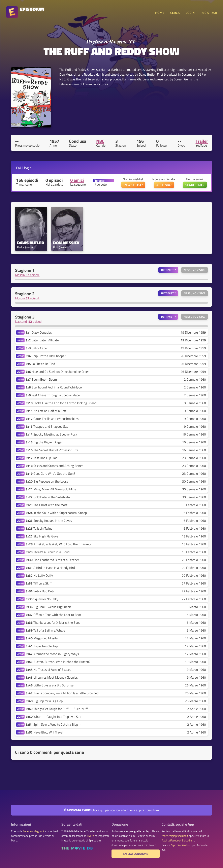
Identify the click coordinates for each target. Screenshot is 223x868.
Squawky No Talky (42, 599)
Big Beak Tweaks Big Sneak (48, 607)
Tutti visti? (168, 270)
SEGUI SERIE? (195, 185)
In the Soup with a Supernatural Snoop (56, 513)
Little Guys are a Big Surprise (50, 685)
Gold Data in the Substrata (48, 497)
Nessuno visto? (195, 270)
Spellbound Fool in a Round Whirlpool (54, 387)
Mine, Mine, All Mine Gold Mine (51, 489)
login (28, 168)
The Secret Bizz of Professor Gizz (52, 450)
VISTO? (20, 332)
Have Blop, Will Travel (44, 732)
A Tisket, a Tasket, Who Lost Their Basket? (58, 544)
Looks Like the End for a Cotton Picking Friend (61, 403)
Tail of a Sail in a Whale (45, 630)
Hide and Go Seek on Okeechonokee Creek (57, 372)
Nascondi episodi (29, 322)
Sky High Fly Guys (42, 536)
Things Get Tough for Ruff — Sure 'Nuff (57, 709)
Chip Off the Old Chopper (46, 356)
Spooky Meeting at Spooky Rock (51, 434)
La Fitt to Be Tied (40, 364)
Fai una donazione (136, 854)
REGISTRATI (209, 13)
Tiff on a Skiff (39, 583)
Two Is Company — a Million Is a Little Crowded (62, 693)
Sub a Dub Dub (40, 591)
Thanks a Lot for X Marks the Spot (53, 622)
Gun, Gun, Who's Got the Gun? (50, 474)
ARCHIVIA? (164, 185)
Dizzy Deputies (39, 332)
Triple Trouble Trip (42, 646)
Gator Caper (37, 348)
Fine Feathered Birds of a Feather (52, 560)
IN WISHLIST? (133, 185)
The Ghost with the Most (46, 505)
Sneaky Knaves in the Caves (49, 521)
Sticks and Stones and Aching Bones (54, 466)
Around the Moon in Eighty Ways (52, 654)
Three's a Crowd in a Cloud (47, 552)
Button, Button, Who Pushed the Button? (58, 662)
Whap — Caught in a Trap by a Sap (53, 717)
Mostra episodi (27, 275)
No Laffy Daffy (39, 575)
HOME (160, 13)
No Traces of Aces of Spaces (48, 670)
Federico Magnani (33, 831)
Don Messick (66, 243)
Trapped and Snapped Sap (47, 426)
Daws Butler (31, 243)
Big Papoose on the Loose (47, 481)
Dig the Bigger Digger (44, 442)
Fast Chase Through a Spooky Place (53, 395)
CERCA (175, 13)
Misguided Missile (42, 638)
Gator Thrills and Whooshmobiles (52, 419)
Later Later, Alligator (43, 340)
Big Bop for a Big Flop (44, 701)
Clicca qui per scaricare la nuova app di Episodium (111, 810)
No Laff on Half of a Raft (46, 411)
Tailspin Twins (39, 528)
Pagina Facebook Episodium (178, 840)
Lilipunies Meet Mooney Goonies (52, 677)
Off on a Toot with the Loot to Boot (53, 615)
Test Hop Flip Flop (41, 458)
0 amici (77, 180)
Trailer (202, 141)
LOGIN (190, 13)
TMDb (90, 836)
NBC (100, 141)
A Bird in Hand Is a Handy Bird (50, 568)
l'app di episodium (181, 845)
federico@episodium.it (175, 836)
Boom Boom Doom (41, 379)
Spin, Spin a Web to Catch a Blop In (53, 724)
